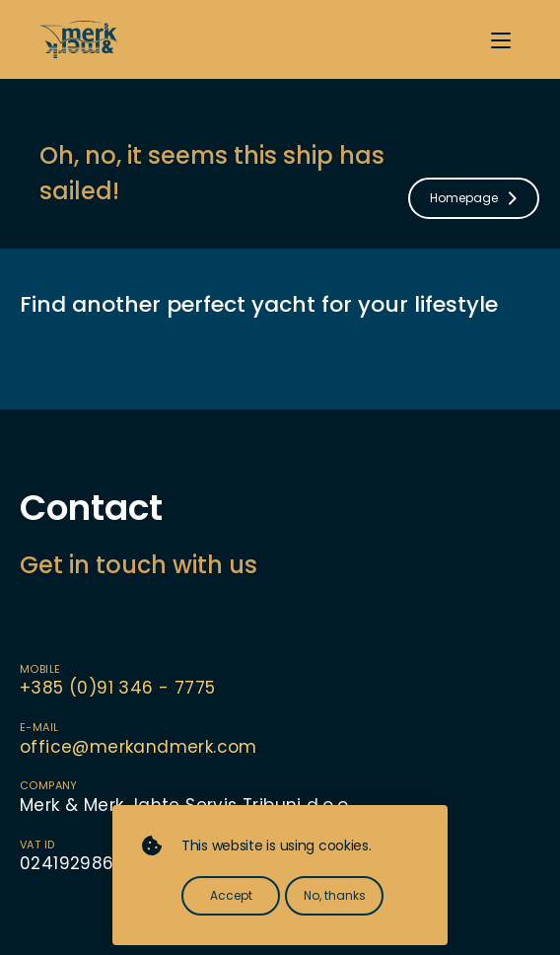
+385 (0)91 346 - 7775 (117, 688)
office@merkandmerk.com (139, 747)
